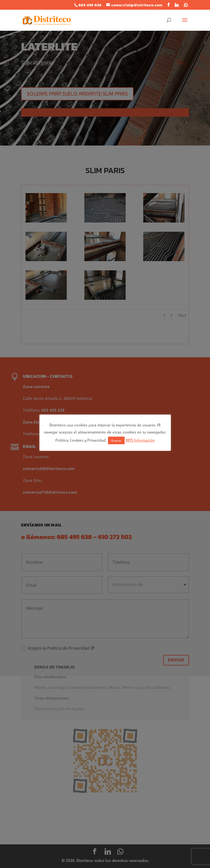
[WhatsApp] (186, 5)
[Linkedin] (177, 5)
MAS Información (140, 440)
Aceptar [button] (116, 440)
